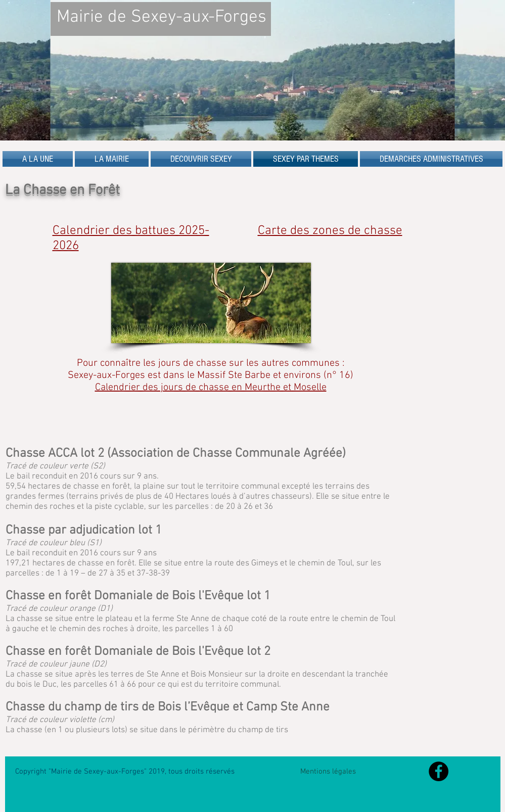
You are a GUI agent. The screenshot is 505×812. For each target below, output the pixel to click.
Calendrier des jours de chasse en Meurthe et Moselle (211, 388)
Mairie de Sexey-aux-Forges (162, 17)
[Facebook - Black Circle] (439, 771)
